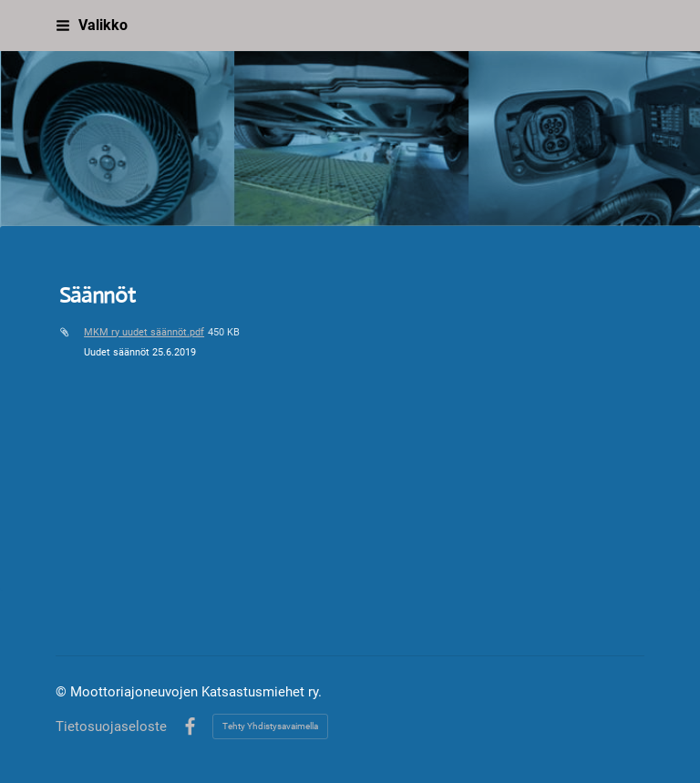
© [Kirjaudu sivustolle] (63, 692)
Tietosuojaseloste (111, 727)
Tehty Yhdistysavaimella (270, 726)
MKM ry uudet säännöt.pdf (144, 332)
